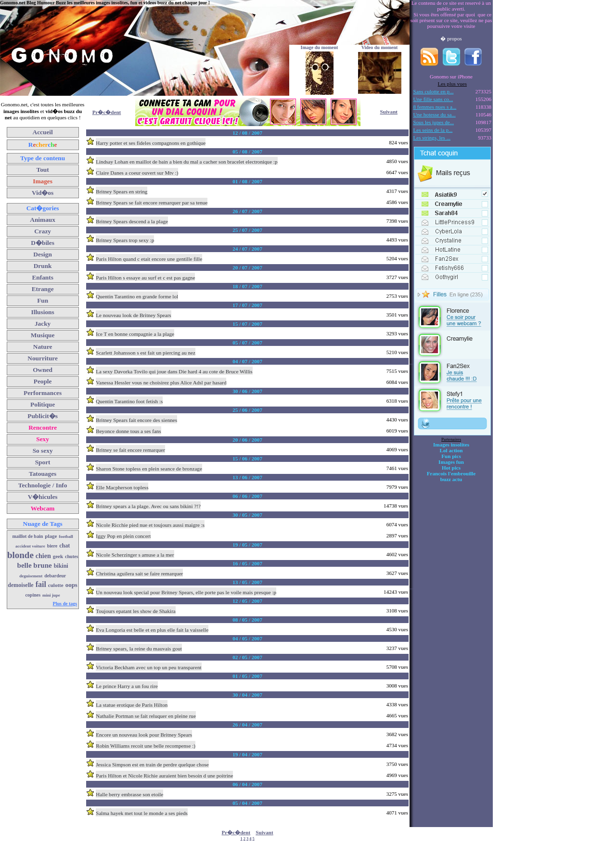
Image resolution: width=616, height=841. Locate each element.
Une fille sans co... (433, 99)
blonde (20, 555)
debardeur (55, 576)
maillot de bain (27, 536)
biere (52, 546)
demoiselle (20, 585)
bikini (61, 566)
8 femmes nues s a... (435, 107)
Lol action (451, 450)
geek (58, 556)
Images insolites (451, 445)
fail (41, 584)
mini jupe (51, 595)
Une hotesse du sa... (435, 115)
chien (43, 556)
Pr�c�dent (107, 112)
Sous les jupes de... (434, 122)
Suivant (389, 112)
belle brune (35, 565)
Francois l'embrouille (451, 473)
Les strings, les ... (432, 138)
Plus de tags (65, 604)
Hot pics (451, 468)
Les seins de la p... (433, 130)
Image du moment (320, 47)
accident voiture (30, 546)
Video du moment (380, 47)
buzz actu (451, 479)
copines (33, 595)
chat (64, 546)
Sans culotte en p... (434, 91)
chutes (71, 556)
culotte (56, 585)
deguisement (31, 576)
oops (71, 585)
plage (51, 536)
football (66, 536)
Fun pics (451, 456)
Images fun (451, 462)
